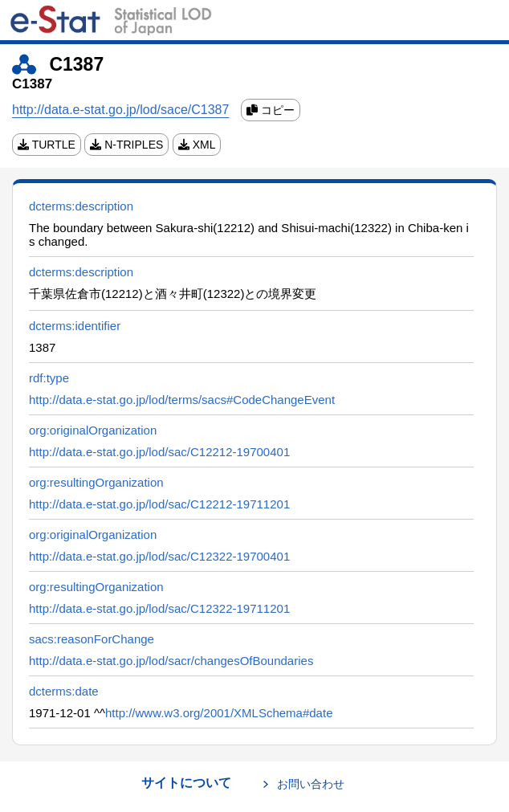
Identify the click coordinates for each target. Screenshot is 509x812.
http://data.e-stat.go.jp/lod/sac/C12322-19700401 (159, 556)
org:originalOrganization (93, 430)
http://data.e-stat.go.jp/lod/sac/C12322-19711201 (159, 608)
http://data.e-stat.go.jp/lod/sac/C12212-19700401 (159, 452)
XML (197, 145)
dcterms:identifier (75, 326)
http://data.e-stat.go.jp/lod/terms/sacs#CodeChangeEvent (182, 400)
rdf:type (49, 378)
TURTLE (47, 145)
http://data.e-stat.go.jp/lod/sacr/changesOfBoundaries (171, 661)
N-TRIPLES (126, 145)
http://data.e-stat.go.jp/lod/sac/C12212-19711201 (159, 504)
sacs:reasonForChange (92, 639)
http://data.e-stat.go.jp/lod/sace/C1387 (120, 110)
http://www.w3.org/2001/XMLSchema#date (219, 713)
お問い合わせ (311, 784)
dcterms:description (81, 206)
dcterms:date (64, 691)
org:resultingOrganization (96, 482)
